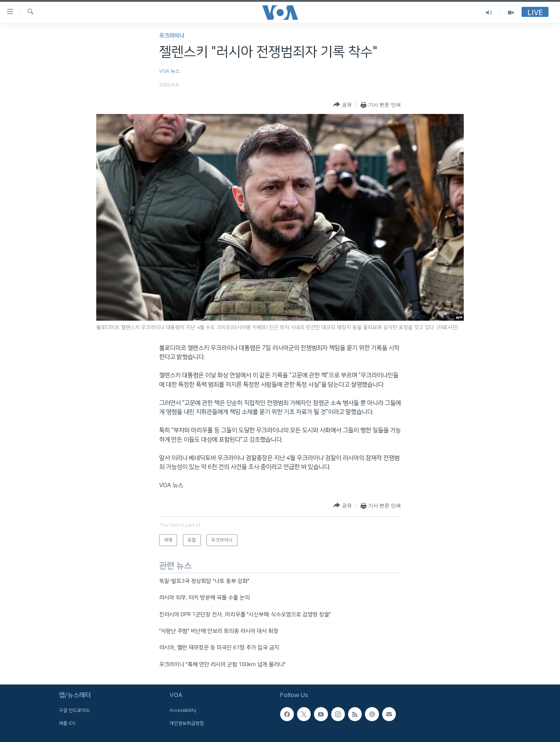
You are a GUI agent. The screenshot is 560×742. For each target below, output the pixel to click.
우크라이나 (172, 36)
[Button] (343, 105)
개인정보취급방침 (187, 723)
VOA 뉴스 (170, 71)
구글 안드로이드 (75, 710)
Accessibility (183, 710)
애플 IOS (67, 723)
